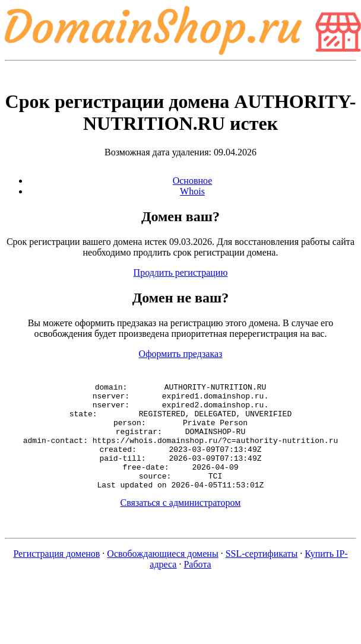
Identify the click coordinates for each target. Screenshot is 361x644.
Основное (193, 181)
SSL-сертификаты (262, 575)
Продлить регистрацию (181, 272)
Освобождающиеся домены (162, 575)
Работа (197, 586)
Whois (192, 191)
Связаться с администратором (181, 524)
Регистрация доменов (56, 575)
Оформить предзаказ (181, 354)
